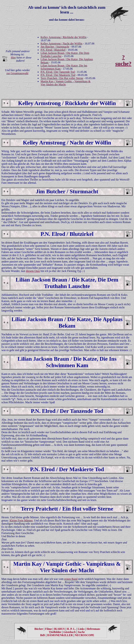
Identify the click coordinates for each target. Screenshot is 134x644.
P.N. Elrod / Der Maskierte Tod (58, 75)
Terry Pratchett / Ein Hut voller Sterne (62, 78)
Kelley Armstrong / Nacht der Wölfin (61, 44)
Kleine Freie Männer (21, 520)
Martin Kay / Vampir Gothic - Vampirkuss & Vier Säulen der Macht (65, 83)
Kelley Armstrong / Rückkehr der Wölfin (63, 37)
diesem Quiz (33, 271)
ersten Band (71, 579)
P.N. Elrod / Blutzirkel (53, 50)
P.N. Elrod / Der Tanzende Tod (58, 72)
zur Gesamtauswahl (17, 73)
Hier (13, 58)
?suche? (123, 60)
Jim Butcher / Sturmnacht (55, 47)
